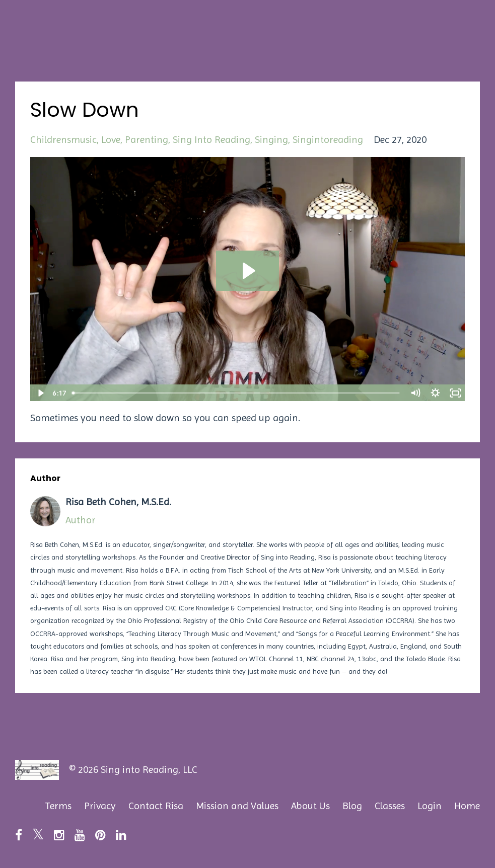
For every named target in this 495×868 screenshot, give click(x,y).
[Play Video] (40, 393)
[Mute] (415, 393)
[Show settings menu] (435, 393)
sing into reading (211, 140)
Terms (58, 806)
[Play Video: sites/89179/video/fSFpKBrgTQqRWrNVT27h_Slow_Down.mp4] (247, 271)
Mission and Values (237, 806)
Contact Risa (156, 806)
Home (467, 806)
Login (430, 806)
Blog (352, 806)
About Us (310, 806)
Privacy (100, 806)
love (111, 140)
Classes (390, 806)
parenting (147, 140)
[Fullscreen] (455, 393)
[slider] (237, 393)
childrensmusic (63, 140)
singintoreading (328, 140)
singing (271, 140)
